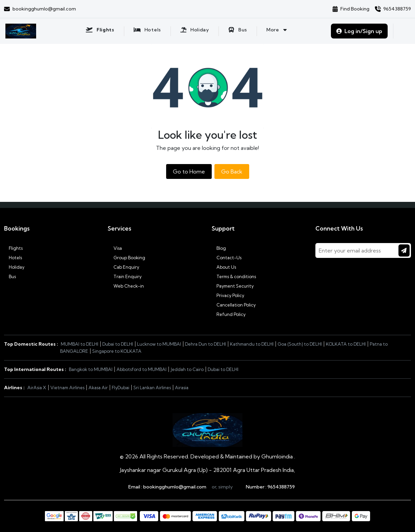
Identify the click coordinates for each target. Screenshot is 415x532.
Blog (219, 248)
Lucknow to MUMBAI (159, 344)
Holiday (14, 267)
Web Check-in (126, 286)
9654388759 (281, 487)
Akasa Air (98, 388)
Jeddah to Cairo (187, 369)
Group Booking (126, 258)
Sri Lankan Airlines (152, 388)
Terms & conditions (234, 276)
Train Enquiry (125, 276)
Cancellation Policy (234, 305)
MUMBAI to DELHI (80, 344)
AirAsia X (37, 388)
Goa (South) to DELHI (300, 344)
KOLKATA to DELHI (346, 344)
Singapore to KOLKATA (117, 351)
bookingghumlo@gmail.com (175, 487)
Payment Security (233, 286)
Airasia (182, 388)
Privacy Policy (228, 295)
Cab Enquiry (123, 267)
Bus (10, 276)
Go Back (232, 171)
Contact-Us (227, 258)
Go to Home (189, 171)
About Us (224, 267)
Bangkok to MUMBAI (91, 369)
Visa (115, 248)
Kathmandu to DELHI (252, 344)
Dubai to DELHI (118, 344)
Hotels (13, 258)
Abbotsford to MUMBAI (141, 369)
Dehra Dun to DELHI (205, 344)
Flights (13, 248)
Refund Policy (229, 314)
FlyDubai (121, 388)
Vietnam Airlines (67, 388)
